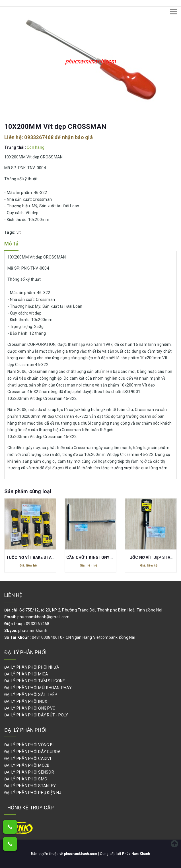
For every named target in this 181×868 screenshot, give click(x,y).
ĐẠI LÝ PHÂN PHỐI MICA (26, 674)
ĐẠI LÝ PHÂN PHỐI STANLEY (30, 786)
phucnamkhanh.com (81, 854)
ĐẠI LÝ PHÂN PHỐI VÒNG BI (29, 745)
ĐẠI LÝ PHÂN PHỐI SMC (26, 779)
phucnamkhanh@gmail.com (44, 617)
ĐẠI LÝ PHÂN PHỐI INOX (26, 701)
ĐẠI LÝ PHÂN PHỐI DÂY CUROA (33, 752)
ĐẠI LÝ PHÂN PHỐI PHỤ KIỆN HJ (33, 793)
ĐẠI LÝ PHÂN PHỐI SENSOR (29, 772)
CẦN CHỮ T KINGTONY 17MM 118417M (104, 557)
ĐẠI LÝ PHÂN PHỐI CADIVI (28, 759)
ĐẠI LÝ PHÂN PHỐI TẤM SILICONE (35, 681)
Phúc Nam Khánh (137, 854)
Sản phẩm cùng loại (28, 491)
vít (19, 232)
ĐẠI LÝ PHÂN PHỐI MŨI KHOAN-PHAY (38, 688)
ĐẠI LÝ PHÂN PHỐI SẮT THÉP (31, 695)
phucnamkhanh (33, 631)
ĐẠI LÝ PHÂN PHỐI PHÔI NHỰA (32, 667)
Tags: (10, 232)
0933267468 (39, 137)
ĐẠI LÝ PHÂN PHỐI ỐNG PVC (30, 708)
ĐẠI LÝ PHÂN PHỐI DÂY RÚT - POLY (36, 715)
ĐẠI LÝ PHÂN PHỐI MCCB (27, 765)
